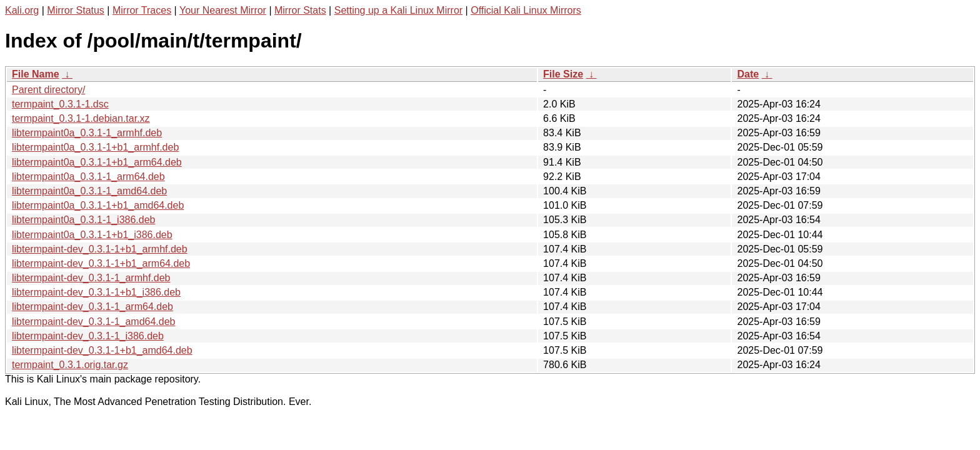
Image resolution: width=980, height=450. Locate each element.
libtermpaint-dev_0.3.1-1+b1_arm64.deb (101, 263)
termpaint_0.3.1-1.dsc (60, 104)
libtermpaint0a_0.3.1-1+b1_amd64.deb (98, 205)
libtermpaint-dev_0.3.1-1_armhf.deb (91, 278)
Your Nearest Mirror (223, 10)
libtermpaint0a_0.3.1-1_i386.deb (84, 220)
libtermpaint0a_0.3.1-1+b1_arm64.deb (97, 162)
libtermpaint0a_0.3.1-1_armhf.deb (87, 133)
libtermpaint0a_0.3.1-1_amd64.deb (89, 191)
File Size (563, 74)
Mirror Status (76, 10)
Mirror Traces (142, 10)
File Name (36, 74)
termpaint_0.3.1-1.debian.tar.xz (81, 118)
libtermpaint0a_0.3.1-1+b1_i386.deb (92, 235)
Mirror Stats (300, 10)
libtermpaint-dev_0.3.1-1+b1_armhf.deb (100, 249)
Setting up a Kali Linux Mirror (398, 10)
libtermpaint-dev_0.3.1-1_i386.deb (88, 336)
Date (748, 74)
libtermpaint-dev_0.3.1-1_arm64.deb (92, 307)
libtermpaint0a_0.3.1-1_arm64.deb (88, 177)
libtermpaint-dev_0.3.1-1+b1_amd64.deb (102, 350)
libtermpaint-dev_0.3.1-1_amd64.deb (94, 322)
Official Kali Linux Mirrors (526, 10)
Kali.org (22, 10)
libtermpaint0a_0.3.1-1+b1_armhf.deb (95, 147)
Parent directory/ (48, 90)
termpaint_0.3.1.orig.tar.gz (70, 365)
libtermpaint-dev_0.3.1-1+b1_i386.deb (96, 292)
